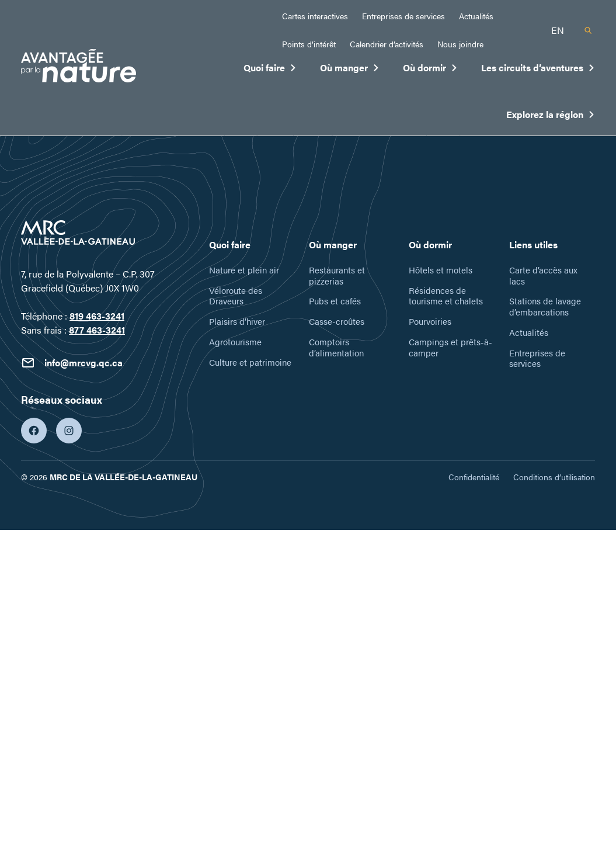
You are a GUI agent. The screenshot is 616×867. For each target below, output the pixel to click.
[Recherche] (588, 30)
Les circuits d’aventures (538, 70)
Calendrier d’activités (387, 44)
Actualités (476, 16)
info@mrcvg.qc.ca (72, 363)
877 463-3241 (97, 330)
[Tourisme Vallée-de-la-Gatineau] (79, 67)
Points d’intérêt (309, 44)
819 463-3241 (97, 316)
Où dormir (430, 70)
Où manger (350, 70)
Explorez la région (551, 117)
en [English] (558, 30)
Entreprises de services (403, 16)
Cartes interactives (315, 16)
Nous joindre (460, 44)
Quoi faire (270, 70)
